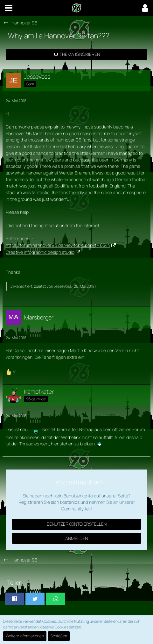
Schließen (59, 636)
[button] (9, 8)
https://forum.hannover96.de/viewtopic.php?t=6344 (58, 245)
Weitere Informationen (25, 636)
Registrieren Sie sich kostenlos (49, 502)
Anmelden (76, 538)
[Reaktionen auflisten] (12, 371)
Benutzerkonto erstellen (77, 524)
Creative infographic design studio (40, 252)
